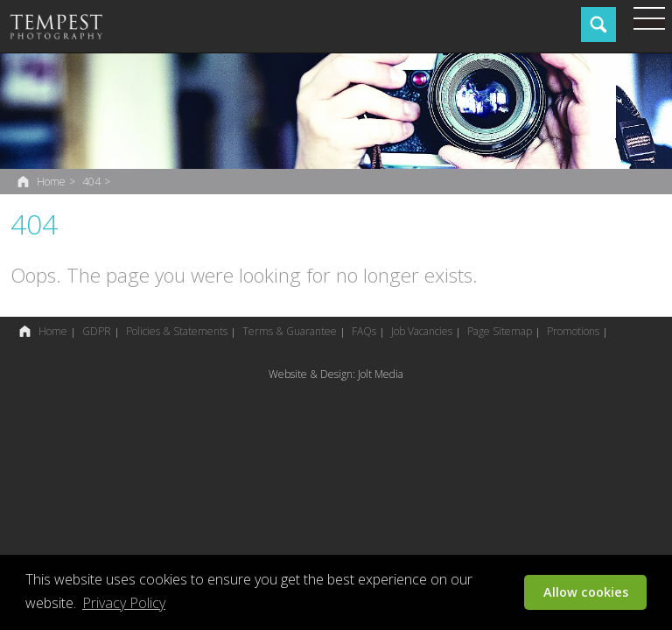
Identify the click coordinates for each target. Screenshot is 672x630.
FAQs (364, 331)
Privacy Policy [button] (124, 603)
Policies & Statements (177, 331)
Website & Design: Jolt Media (336, 374)
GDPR (97, 331)
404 (91, 182)
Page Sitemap (500, 331)
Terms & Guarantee (290, 331)
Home (51, 182)
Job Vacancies (422, 331)
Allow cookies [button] (586, 592)
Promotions (573, 331)
